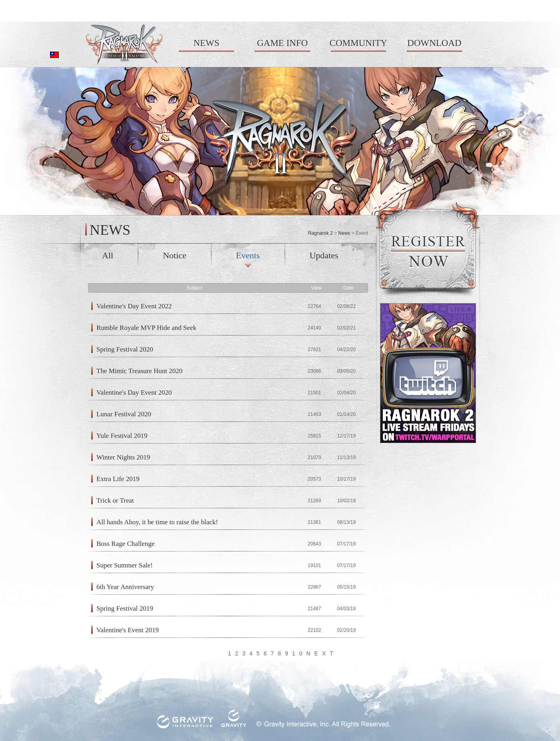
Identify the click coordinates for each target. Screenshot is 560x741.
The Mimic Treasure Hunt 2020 (139, 371)
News (344, 233)
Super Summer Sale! (125, 565)
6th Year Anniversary (125, 587)
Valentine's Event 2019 (128, 630)
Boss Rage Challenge (125, 544)
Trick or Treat (115, 500)
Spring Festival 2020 (125, 349)
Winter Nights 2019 (123, 457)
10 (299, 653)
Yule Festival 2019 (122, 436)
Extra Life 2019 (118, 479)
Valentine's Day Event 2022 (134, 306)
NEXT (322, 653)
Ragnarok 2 (320, 233)
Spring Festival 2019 (125, 608)
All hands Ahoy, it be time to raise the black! (157, 522)
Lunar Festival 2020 (124, 414)
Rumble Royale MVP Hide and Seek (146, 328)
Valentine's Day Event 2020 (134, 392)
